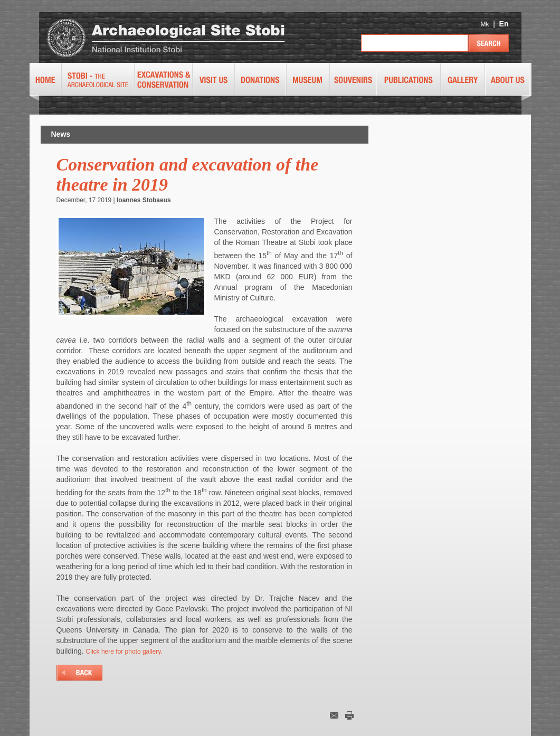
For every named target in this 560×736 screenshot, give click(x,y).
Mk (485, 24)
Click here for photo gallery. (124, 652)
